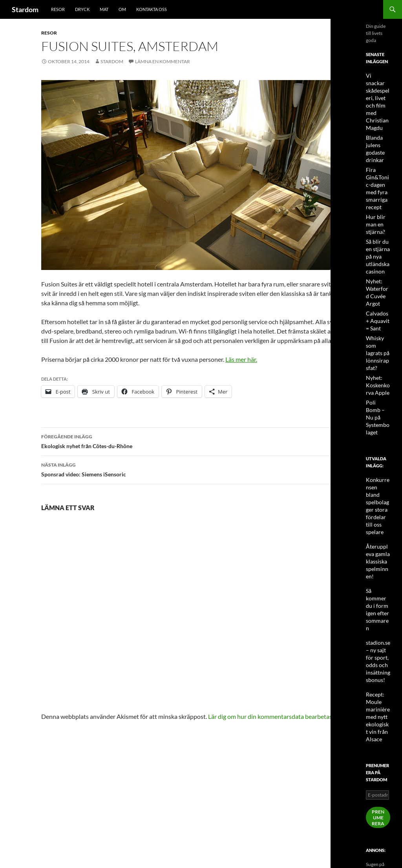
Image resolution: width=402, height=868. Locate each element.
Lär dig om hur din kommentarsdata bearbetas (270, 716)
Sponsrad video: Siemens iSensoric (201, 469)
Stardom (25, 9)
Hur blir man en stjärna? (374, 203)
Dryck (82, 9)
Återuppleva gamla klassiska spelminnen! (378, 504)
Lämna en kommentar (163, 61)
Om (122, 9)
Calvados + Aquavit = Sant (377, 294)
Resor (58, 9)
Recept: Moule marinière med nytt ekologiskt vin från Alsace (376, 638)
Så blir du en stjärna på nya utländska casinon (376, 233)
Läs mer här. (241, 359)
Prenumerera (378, 738)
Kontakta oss (152, 9)
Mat (104, 9)
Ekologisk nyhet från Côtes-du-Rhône (201, 441)
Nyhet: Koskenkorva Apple (377, 356)
